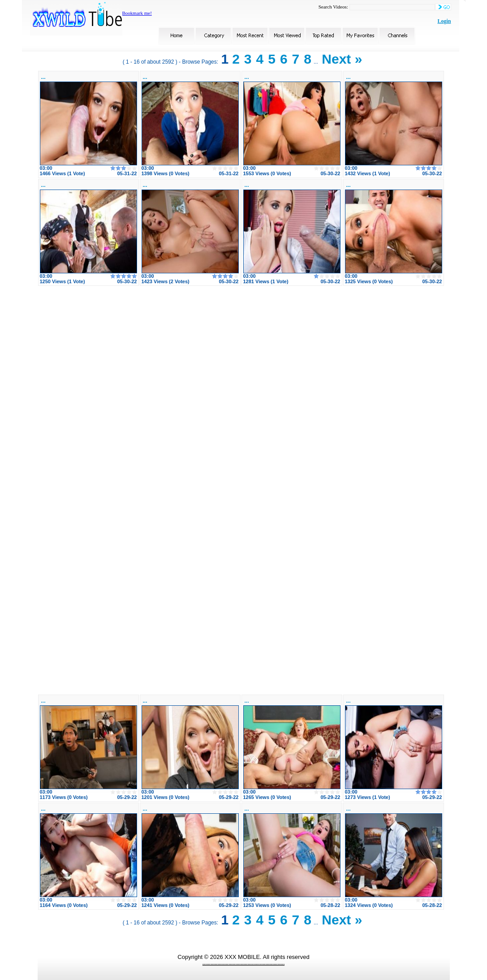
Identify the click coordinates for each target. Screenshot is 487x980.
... (43, 77)
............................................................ (243, 963)
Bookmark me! (137, 13)
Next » (342, 59)
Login (444, 21)
